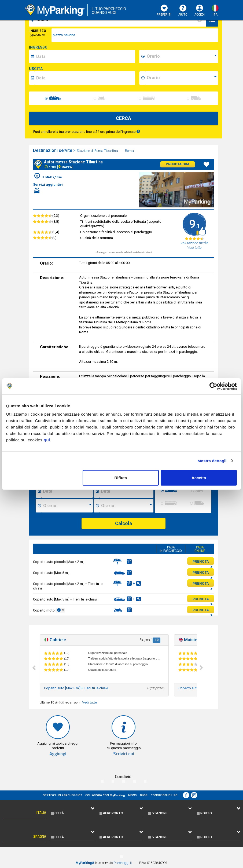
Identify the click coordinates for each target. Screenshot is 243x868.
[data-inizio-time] (182, 57)
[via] (135, 35)
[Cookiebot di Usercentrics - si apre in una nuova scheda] (213, 386)
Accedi (200, 14)
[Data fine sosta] (126, 491)
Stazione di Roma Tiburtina (98, 151)
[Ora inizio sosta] (67, 506)
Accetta (199, 478)
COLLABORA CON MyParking (105, 795)
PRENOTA (203, 562)
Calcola (124, 523)
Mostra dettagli (212, 461)
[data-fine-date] (85, 78)
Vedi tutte (89, 702)
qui (47, 440)
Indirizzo (38, 33)
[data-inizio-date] (85, 57)
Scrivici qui (124, 754)
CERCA (124, 118)
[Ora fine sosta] (126, 506)
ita (215, 14)
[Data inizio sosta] (67, 491)
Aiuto (183, 11)
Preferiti (164, 11)
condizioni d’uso (164, 795)
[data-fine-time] (182, 78)
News (132, 795)
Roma (130, 151)
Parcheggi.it (123, 863)
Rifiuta (121, 478)
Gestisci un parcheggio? (62, 795)
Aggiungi (58, 754)
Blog (144, 795)
